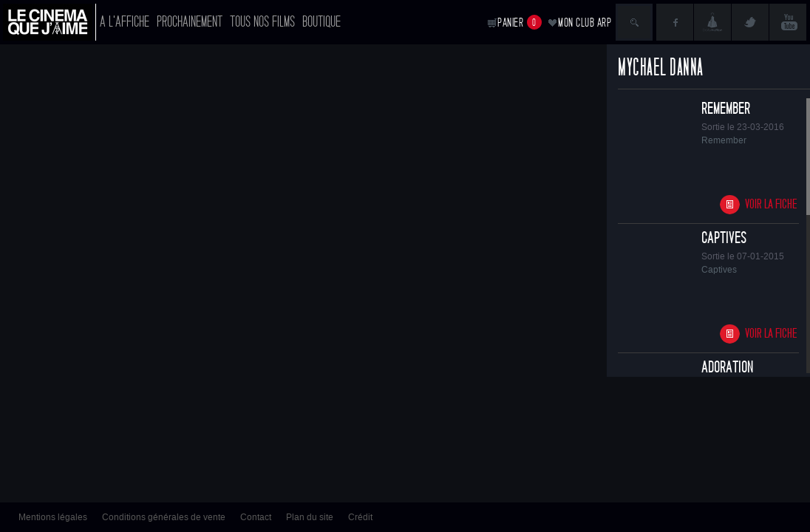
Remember (726, 109)
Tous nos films (262, 22)
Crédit (360, 517)
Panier (520, 22)
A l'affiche (125, 22)
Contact (256, 517)
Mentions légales (53, 517)
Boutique (321, 22)
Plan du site (310, 517)
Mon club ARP (585, 23)
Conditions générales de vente (164, 517)
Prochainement (190, 22)
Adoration (727, 367)
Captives (724, 238)
